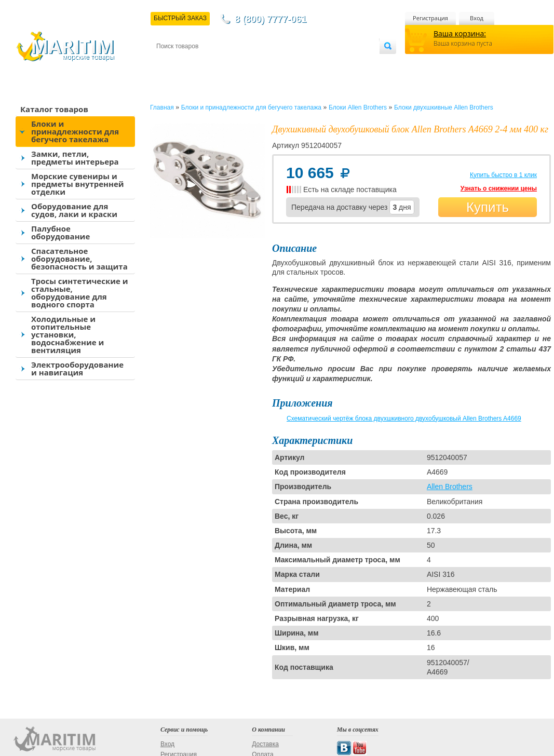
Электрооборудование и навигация (77, 368)
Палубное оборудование (60, 232)
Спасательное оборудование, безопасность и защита (79, 259)
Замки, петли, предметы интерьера (75, 158)
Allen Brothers (450, 487)
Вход (477, 18)
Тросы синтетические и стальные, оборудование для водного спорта (80, 293)
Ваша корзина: (460, 33)
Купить (488, 207)
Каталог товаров (54, 109)
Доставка (207, 63)
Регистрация (430, 18)
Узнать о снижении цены (499, 188)
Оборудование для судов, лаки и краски (74, 210)
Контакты (168, 63)
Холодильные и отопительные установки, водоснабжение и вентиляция (67, 334)
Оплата (242, 63)
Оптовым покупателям (347, 63)
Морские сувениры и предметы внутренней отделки (78, 184)
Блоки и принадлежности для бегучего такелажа (75, 131)
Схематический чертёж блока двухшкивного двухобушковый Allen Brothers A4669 (404, 419)
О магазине (280, 63)
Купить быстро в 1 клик (503, 175)
